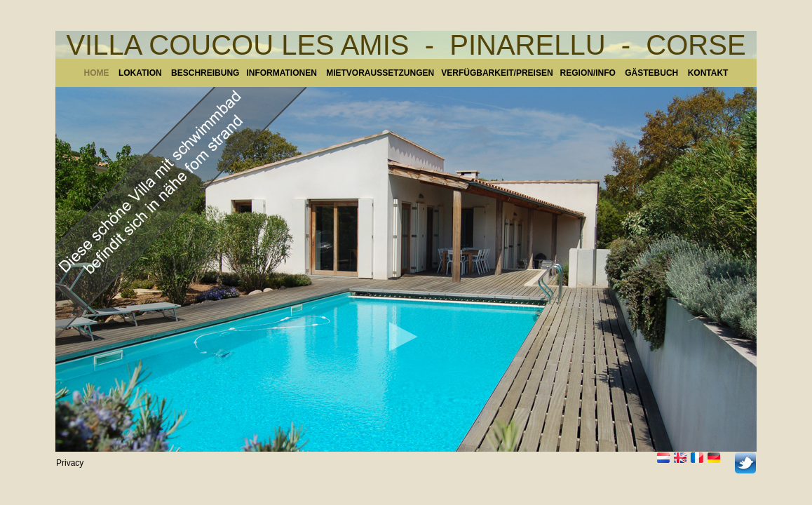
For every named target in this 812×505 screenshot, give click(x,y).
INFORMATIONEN (286, 73)
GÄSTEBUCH (651, 73)
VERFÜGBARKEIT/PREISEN (497, 73)
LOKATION (140, 73)
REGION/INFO (588, 73)
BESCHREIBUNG (205, 73)
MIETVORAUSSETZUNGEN (380, 73)
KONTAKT (708, 73)
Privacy (70, 463)
